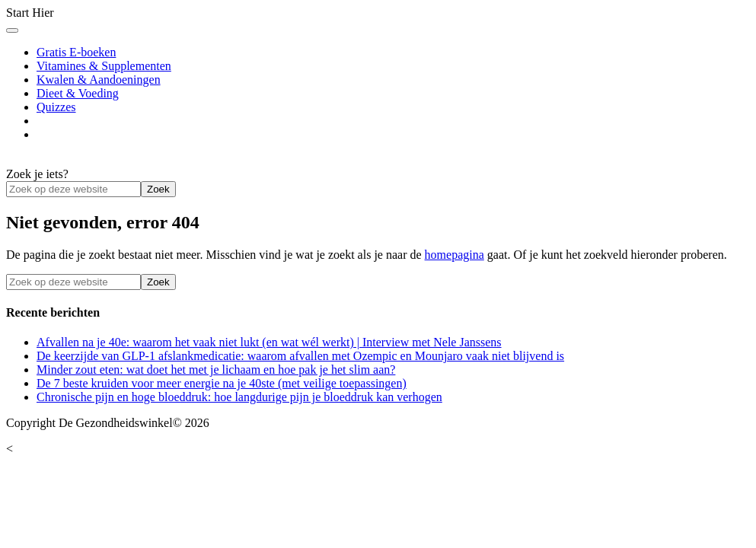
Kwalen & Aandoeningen (99, 80)
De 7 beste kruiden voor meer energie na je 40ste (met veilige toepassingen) (222, 383)
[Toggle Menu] (12, 30)
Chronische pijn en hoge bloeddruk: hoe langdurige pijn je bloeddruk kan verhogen (239, 397)
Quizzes (56, 107)
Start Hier (30, 13)
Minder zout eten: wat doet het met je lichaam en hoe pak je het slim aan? (216, 370)
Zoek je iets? (37, 174)
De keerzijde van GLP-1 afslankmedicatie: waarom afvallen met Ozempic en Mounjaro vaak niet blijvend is (300, 356)
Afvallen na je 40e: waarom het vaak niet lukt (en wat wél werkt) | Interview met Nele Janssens (269, 342)
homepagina (455, 255)
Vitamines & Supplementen (104, 66)
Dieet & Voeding (78, 93)
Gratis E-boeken (76, 52)
